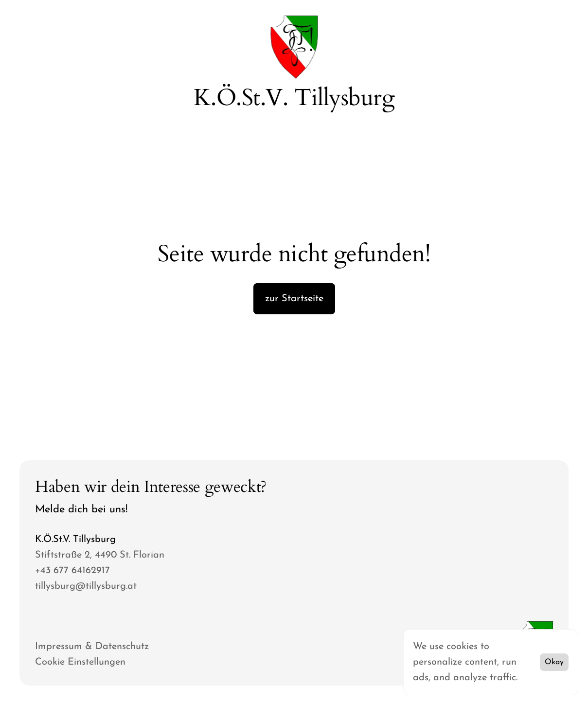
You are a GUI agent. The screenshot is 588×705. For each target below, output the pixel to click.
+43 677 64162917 (72, 571)
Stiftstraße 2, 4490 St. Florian (100, 555)
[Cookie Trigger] (80, 662)
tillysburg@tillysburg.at (86, 586)
